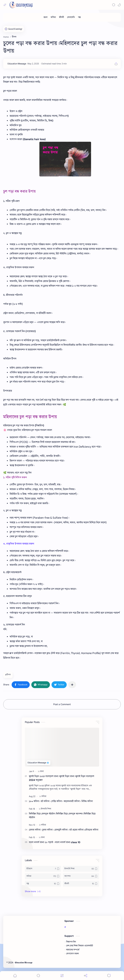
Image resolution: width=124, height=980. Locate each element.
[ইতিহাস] (43, 869)
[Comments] (109, 976)
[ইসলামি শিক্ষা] (46, 809)
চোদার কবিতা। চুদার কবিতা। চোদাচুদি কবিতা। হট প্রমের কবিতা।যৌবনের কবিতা (64, 830)
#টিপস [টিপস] (8, 675)
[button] (119, 5)
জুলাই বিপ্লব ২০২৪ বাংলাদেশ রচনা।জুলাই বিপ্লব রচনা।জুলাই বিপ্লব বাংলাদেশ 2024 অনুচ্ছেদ (62, 778)
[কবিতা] (53, 17)
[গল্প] (79, 17)
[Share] (86, 976)
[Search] (114, 5)
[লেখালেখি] (71, 17)
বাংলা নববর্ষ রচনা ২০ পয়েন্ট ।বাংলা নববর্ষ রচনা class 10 (55, 842)
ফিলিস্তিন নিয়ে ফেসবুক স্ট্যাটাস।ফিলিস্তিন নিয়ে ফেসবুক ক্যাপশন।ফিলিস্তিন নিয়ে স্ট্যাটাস (62, 816)
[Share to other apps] (72, 685)
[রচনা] (46, 17)
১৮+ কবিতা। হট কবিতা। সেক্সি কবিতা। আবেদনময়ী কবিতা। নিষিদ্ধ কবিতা (61, 801)
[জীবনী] (62, 17)
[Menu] (62, 976)
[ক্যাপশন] (81, 876)
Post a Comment (62, 704)
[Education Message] (17, 64)
